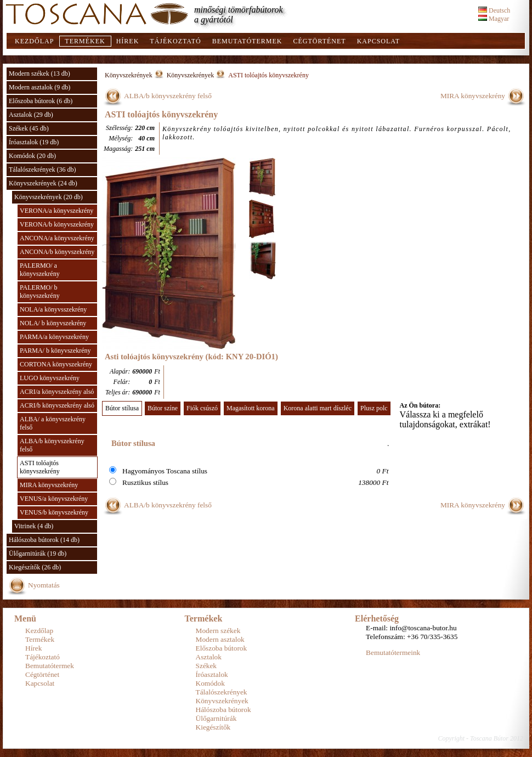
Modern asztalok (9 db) (39, 87)
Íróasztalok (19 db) (34, 142)
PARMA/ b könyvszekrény (55, 351)
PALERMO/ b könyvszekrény (40, 292)
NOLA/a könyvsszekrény (53, 309)
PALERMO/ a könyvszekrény (40, 270)
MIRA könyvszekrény (49, 485)
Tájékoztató (175, 41)
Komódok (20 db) (32, 156)
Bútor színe (163, 408)
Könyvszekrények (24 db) (43, 183)
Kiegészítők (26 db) (35, 567)
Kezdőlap (34, 41)
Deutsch (494, 10)
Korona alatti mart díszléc (318, 408)
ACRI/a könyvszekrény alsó (57, 392)
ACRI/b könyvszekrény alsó (57, 405)
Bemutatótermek (247, 41)
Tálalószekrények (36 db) (43, 170)
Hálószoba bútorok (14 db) (44, 540)
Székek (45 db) (29, 128)
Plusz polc (374, 408)
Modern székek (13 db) (39, 74)
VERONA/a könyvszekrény (56, 211)
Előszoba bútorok (222, 648)
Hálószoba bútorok (223, 710)
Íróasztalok (212, 674)
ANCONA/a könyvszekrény (57, 238)
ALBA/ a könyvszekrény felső (53, 423)
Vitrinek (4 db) (34, 526)
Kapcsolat (378, 41)
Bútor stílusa (122, 408)
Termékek (85, 41)
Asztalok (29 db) (31, 115)
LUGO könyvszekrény (50, 378)
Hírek (128, 41)
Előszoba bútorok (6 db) (41, 101)
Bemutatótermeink (393, 653)
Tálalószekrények (222, 692)
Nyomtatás (44, 585)
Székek (206, 666)
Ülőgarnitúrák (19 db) (38, 553)
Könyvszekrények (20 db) (49, 197)
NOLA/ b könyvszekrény (53, 323)
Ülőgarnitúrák (216, 718)
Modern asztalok (220, 639)
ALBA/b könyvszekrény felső (52, 445)
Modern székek (218, 631)
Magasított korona (251, 408)
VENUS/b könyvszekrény (54, 512)
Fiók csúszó (202, 408)
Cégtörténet (319, 41)
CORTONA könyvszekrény (56, 364)
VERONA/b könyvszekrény (57, 224)
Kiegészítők (213, 727)
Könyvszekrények (129, 75)
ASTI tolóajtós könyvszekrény (40, 467)
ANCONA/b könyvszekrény (57, 252)
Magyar (494, 19)
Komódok (210, 683)
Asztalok (209, 657)
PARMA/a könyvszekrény (54, 337)
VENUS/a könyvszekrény (54, 499)
